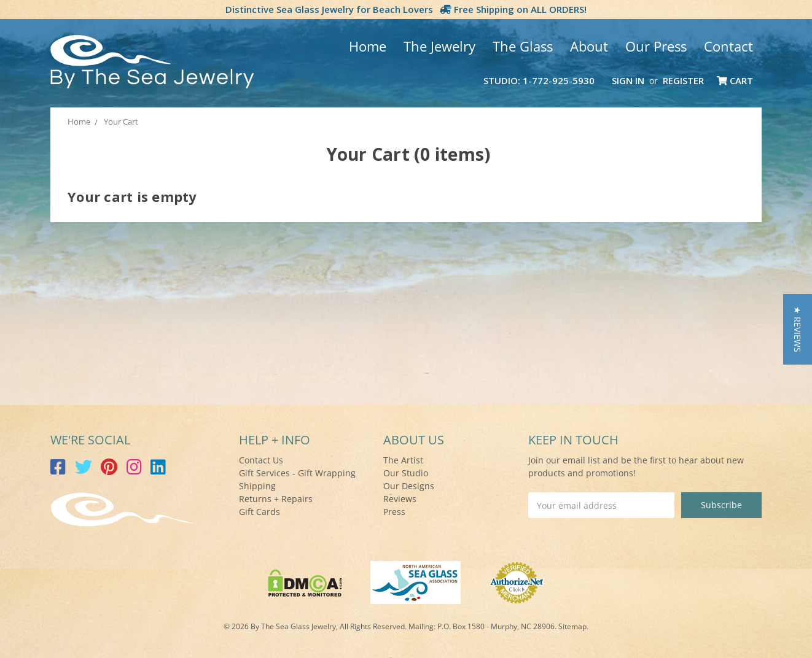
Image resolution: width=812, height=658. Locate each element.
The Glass (523, 46)
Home (368, 46)
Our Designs (409, 486)
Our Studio (406, 473)
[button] (798, 329)
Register (683, 80)
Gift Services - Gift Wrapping (297, 473)
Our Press (656, 46)
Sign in (628, 80)
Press (394, 512)
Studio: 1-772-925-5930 (539, 80)
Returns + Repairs (276, 499)
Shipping (257, 486)
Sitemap (572, 626)
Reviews (400, 499)
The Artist (403, 460)
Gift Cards (260, 512)
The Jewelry (439, 46)
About (589, 46)
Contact (728, 46)
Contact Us (261, 460)
